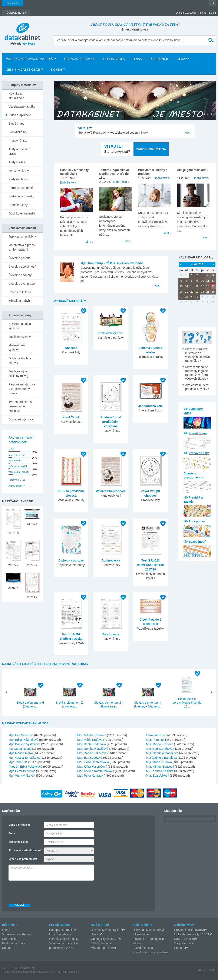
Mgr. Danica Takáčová (92, 753)
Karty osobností (19, 179)
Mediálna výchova (20, 337)
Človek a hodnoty (20, 275)
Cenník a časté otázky (25, 70)
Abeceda (71, 348)
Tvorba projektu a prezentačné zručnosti (20, 406)
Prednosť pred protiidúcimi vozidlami (111, 422)
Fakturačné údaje (14, 943)
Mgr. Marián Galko (21, 753)
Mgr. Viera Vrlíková (21, 776)
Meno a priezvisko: (20, 825)
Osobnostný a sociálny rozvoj (18, 374)
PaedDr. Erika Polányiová (25, 767)
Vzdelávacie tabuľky (22, 106)
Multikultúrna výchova (17, 348)
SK (212, 3)
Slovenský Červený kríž (106, 930)
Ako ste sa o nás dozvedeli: (25, 850)
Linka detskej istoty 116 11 (192, 934)
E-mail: (13, 833)
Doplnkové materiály (22, 213)
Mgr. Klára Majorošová (92, 767)
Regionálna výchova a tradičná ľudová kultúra (22, 389)
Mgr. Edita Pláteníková (23, 740)
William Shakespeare (111, 491)
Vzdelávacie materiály (17, 934)
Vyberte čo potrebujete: (23, 859)
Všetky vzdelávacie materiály (31, 59)
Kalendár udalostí (195, 257)
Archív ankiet (15, 486)
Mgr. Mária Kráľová (90, 740)
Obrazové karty (19, 171)
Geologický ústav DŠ (105, 939)
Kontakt (58, 70)
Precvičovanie (198, 433)
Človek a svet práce (22, 284)
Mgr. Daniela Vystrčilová (24, 744)
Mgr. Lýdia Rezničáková (93, 762)
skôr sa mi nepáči (18, 466)
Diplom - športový (71, 560)
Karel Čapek (71, 417)
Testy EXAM (17, 162)
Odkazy (183, 59)
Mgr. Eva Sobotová (90, 758)
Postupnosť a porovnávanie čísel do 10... (187, 703)
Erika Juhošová (156, 735)
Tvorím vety (111, 634)
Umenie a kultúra (20, 292)
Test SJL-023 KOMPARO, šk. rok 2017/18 (150, 565)
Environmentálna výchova (20, 326)
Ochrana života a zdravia (20, 361)
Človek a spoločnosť (22, 267)
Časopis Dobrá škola (63, 930)
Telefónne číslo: (18, 842)
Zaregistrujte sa (151, 149)
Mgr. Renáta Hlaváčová (93, 749)
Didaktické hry (18, 132)
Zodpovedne (182, 943)
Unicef (95, 934)
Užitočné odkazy (60, 934)
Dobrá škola (114, 59)
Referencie (159, 59)
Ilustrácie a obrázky (21, 196)
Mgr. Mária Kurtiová (159, 762)
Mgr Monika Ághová (159, 749)
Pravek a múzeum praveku (150, 952)
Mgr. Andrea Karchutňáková (96, 771)
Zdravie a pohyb (19, 301)
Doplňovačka (111, 560)
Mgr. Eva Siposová (21, 735)
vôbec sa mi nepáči (19, 472)
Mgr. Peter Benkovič (22, 771)
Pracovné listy (199, 453)
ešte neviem (15, 461)
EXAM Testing (100, 943)
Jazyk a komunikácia (22, 236)
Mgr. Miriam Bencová (160, 767)
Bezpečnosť (197, 542)
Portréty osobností (21, 188)
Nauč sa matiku (184, 939)
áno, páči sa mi (16, 455)
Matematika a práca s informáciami (22, 247)
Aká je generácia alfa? (193, 170)
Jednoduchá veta (151, 406)
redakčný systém (37, 972)
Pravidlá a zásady (144, 948)
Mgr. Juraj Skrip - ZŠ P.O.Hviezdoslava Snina (112, 263)
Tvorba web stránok (13, 972)
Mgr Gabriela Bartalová (161, 758)
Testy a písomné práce (19, 151)
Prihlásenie (13, 3)
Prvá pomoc (197, 521)
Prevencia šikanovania (189, 930)
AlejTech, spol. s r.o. (68, 972)
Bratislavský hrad (111, 333)
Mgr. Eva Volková (158, 776)
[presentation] (41, 891)
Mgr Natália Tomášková (24, 758)
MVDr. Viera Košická (160, 771)
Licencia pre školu (80, 59)
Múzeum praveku (102, 948)
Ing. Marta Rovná (20, 749)
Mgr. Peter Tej (155, 740)
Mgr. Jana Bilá (18, 762)
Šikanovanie (141, 934)
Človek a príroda (19, 258)
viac (187, 133)
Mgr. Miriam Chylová (160, 744)
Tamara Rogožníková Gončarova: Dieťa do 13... (114, 174)
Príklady (180, 948)
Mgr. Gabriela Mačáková (162, 753)
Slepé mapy (16, 124)
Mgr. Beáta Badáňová (92, 744)
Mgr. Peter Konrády (90, 776)
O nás (137, 59)
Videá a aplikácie (20, 115)
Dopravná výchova (21, 419)
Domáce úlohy (18, 205)
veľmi (11, 449)
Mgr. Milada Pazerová (92, 735)
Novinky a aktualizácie (16, 96)
